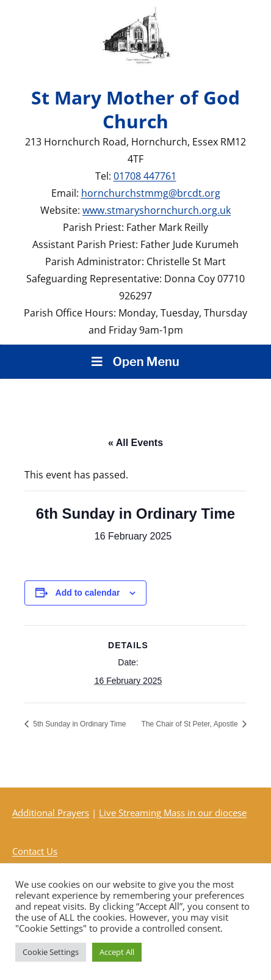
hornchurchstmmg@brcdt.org (151, 193)
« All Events (135, 443)
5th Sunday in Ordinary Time (78, 724)
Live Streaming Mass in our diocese (173, 813)
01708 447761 (145, 176)
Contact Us (35, 851)
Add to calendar (88, 593)
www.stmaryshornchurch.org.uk (157, 210)
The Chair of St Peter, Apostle (191, 724)
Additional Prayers (51, 813)
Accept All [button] (117, 952)
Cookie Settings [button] (51, 952)
